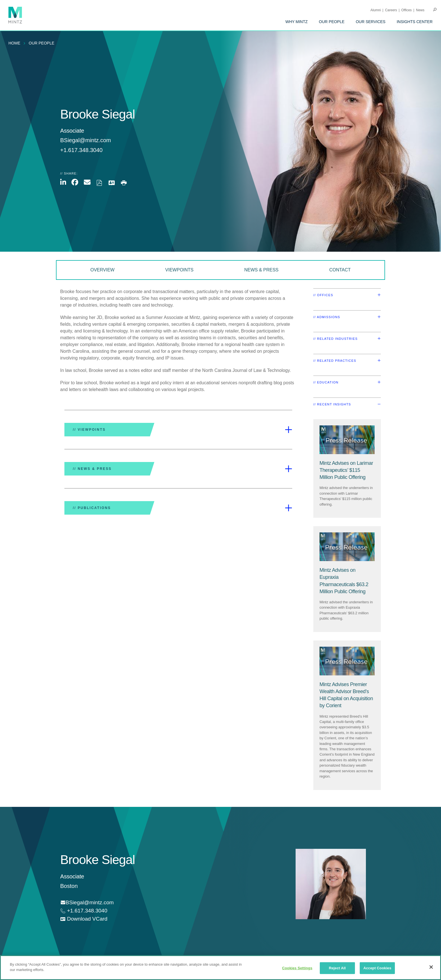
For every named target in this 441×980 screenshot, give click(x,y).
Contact (340, 270)
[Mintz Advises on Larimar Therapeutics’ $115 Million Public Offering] (346, 470)
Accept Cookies (377, 968)
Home (14, 43)
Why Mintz (297, 22)
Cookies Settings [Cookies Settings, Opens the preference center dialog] (297, 968)
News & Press (261, 270)
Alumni (376, 10)
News (420, 10)
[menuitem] (297, 22)
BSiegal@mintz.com (85, 140)
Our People (332, 22)
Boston (69, 886)
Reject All (337, 968)
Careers (391, 10)
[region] (220, 968)
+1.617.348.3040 (86, 911)
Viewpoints (179, 270)
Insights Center (415, 22)
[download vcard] (84, 919)
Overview (102, 270)
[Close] (431, 967)
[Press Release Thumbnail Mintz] (347, 440)
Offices (407, 10)
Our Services (371, 22)
